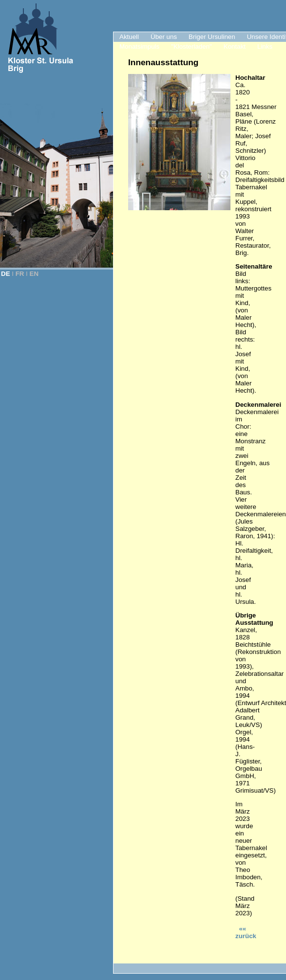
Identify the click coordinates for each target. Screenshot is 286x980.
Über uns (164, 37)
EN (34, 274)
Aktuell (129, 37)
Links (265, 46)
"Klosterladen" (191, 46)
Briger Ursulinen (212, 37)
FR (20, 274)
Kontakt (235, 46)
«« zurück (246, 932)
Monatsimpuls (139, 46)
